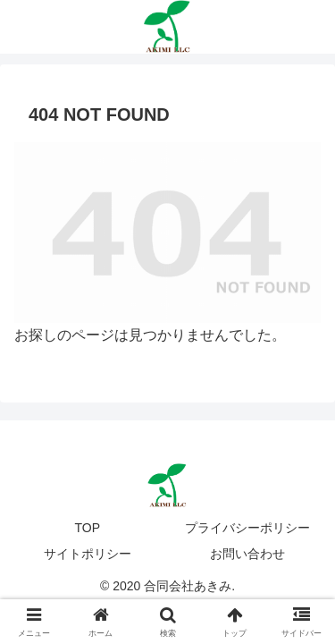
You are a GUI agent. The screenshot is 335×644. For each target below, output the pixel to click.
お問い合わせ (247, 554)
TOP (87, 528)
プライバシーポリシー (247, 528)
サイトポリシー (88, 554)
